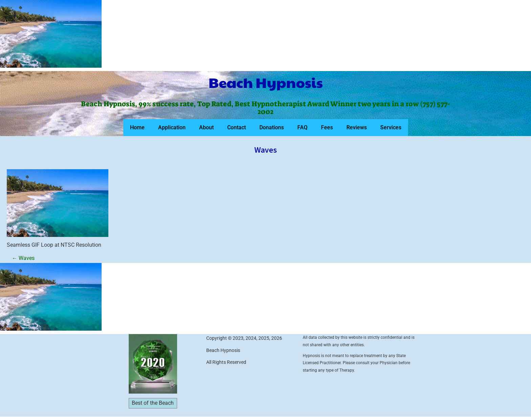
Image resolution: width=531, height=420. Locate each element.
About (206, 127)
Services (391, 127)
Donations (272, 127)
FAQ (302, 127)
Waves (23, 258)
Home (137, 127)
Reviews (357, 127)
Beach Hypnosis (266, 82)
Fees (327, 127)
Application (172, 127)
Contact (237, 127)
